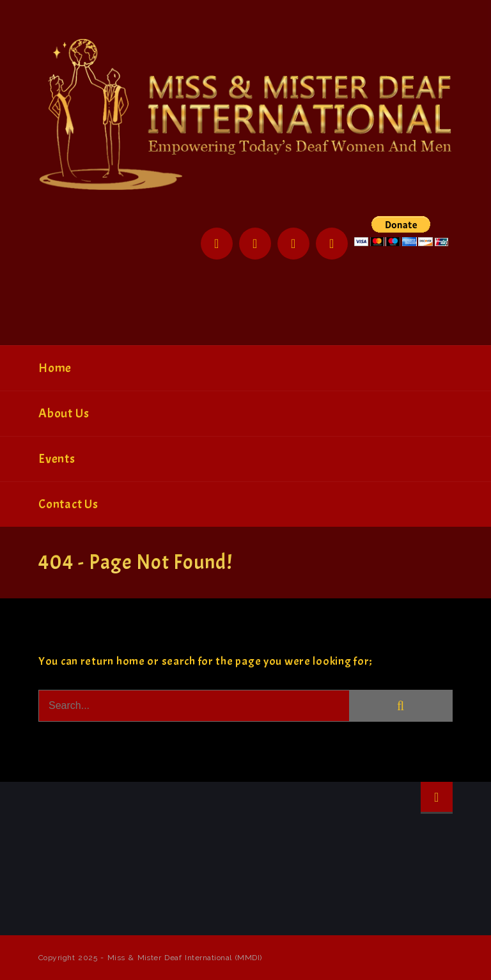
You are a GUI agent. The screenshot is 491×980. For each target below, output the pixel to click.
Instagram (293, 244)
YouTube (332, 244)
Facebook (217, 244)
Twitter (255, 244)
